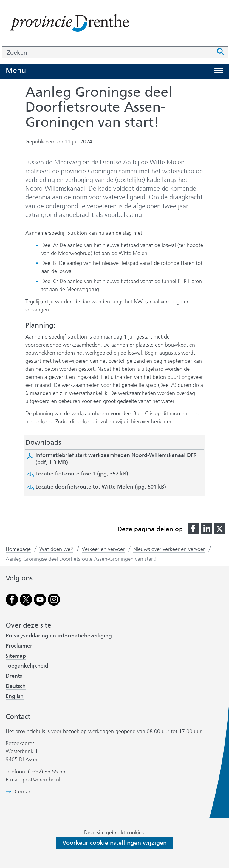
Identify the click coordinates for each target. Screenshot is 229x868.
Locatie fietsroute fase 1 (82, 474)
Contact (24, 792)
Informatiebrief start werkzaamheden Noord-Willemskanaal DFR (116, 459)
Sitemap (16, 656)
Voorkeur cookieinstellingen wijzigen (114, 843)
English (15, 696)
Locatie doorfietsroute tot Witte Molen (101, 487)
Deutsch (16, 686)
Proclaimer (19, 646)
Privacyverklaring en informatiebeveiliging (59, 636)
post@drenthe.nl (41, 780)
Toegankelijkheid (27, 666)
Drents (14, 676)
